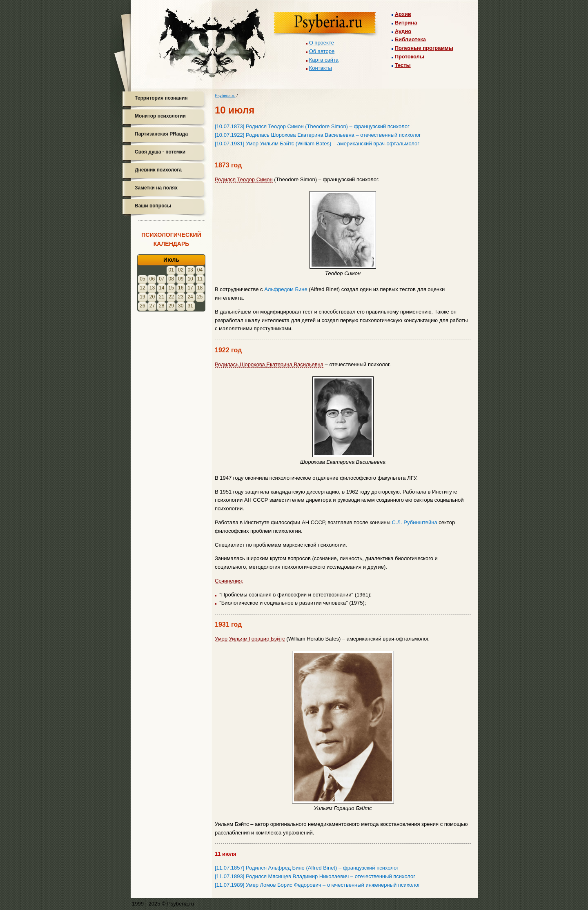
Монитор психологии (160, 116)
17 (190, 288)
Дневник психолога (158, 170)
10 (190, 279)
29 (171, 306)
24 (190, 297)
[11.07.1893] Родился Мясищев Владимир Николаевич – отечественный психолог (315, 876)
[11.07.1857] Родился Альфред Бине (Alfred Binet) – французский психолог (307, 868)
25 (200, 297)
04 (200, 270)
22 (171, 297)
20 (152, 297)
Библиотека (410, 39)
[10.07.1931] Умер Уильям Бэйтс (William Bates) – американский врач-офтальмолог (317, 144)
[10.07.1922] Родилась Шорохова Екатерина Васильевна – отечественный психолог (318, 135)
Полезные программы (424, 48)
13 (152, 288)
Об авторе (322, 51)
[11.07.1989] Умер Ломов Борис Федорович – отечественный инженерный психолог (317, 885)
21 (161, 297)
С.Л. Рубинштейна (415, 522)
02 (181, 270)
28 (161, 306)
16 (181, 288)
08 (171, 279)
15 (171, 288)
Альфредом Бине (286, 289)
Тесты (403, 65)
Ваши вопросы (153, 206)
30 (181, 306)
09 (181, 279)
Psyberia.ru (225, 96)
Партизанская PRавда (161, 134)
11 (200, 279)
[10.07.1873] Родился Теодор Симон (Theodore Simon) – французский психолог (312, 126)
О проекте (322, 43)
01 (171, 270)
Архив (403, 14)
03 (190, 270)
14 (161, 288)
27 (152, 306)
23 (181, 297)
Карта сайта (324, 60)
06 (152, 279)
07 (161, 279)
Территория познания (161, 98)
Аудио (403, 31)
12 (142, 288)
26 (142, 306)
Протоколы (410, 57)
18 (200, 288)
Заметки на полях (156, 188)
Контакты (321, 68)
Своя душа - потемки (160, 152)
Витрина (406, 23)
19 (142, 297)
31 (190, 306)
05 (142, 279)
